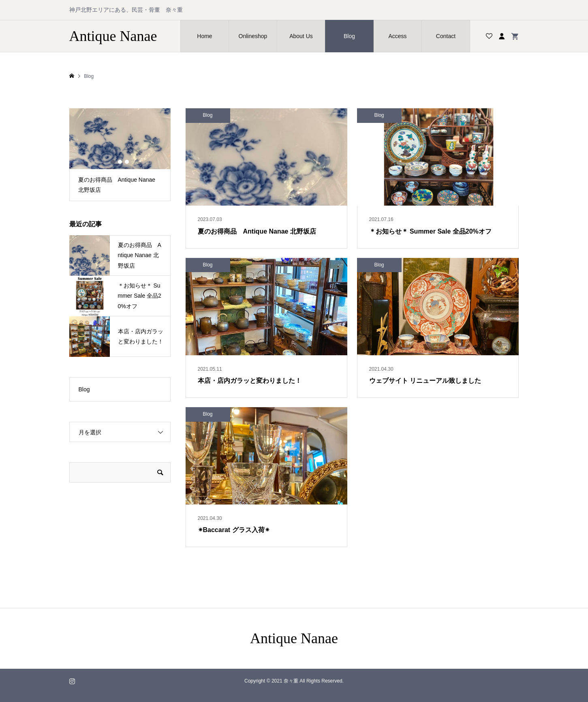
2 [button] (120, 162)
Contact (446, 36)
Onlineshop (253, 36)
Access (397, 36)
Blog (349, 36)
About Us (301, 36)
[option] (120, 155)
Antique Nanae (113, 36)
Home (204, 36)
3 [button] (127, 162)
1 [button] (113, 162)
